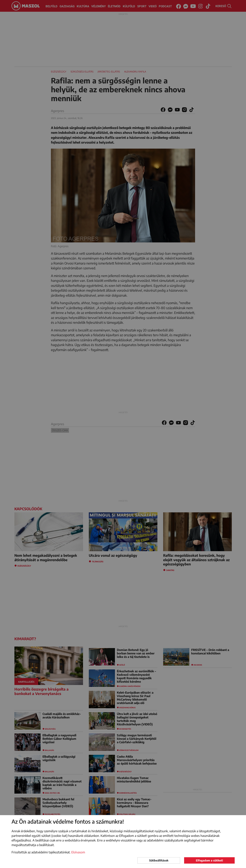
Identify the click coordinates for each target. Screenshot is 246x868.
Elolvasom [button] (78, 852)
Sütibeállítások (159, 860)
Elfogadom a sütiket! (209, 860)
